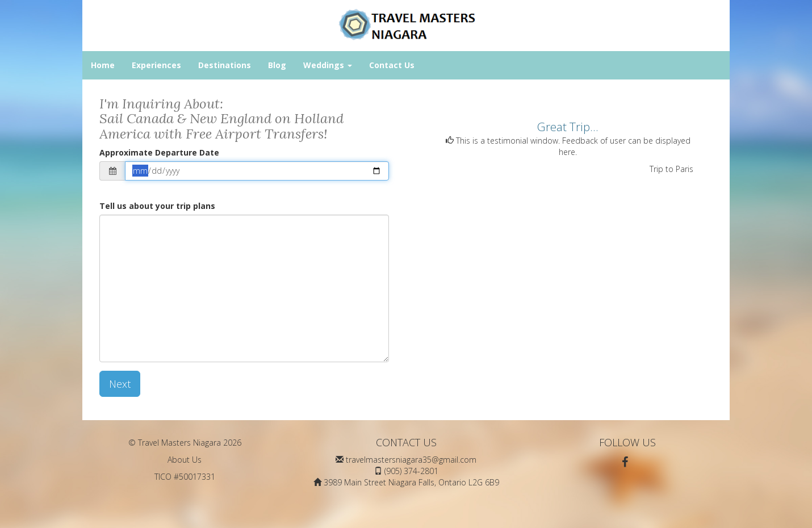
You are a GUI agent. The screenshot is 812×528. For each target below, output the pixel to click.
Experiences (156, 65)
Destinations (225, 65)
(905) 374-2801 (411, 471)
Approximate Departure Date (159, 152)
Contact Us (392, 65)
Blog (277, 65)
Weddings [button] (328, 65)
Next (120, 384)
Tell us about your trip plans (157, 206)
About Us (185, 460)
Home (103, 65)
